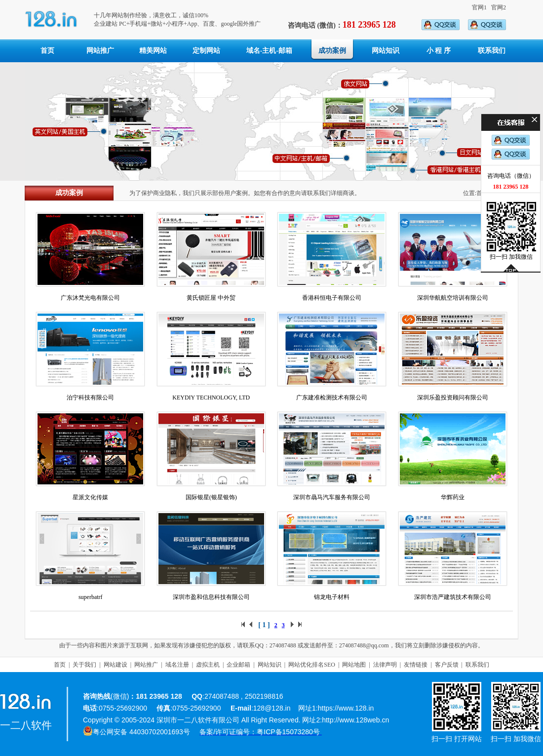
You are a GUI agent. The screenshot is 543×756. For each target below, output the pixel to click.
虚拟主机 (208, 665)
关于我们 (84, 665)
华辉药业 (453, 497)
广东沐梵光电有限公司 (90, 298)
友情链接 (416, 665)
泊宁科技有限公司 (90, 398)
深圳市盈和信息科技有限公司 (211, 597)
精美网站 (153, 51)
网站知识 (386, 51)
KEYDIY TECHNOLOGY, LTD (211, 398)
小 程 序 (439, 51)
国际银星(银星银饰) (211, 497)
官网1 (479, 7)
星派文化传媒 (90, 497)
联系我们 (492, 51)
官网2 (499, 7)
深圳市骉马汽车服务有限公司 (332, 497)
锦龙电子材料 (332, 597)
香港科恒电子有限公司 (332, 298)
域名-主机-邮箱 (269, 51)
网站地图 (354, 665)
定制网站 (206, 51)
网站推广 (100, 51)
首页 (47, 51)
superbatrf (91, 597)
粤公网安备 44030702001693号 (141, 732)
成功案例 (332, 51)
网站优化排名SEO (312, 665)
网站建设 (116, 665)
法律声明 (385, 665)
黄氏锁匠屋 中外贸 (211, 298)
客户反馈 (447, 665)
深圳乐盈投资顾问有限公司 (453, 398)
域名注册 (177, 665)
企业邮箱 (238, 665)
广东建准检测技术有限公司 (332, 398)
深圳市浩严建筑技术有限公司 (453, 597)
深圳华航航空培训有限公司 (453, 298)
